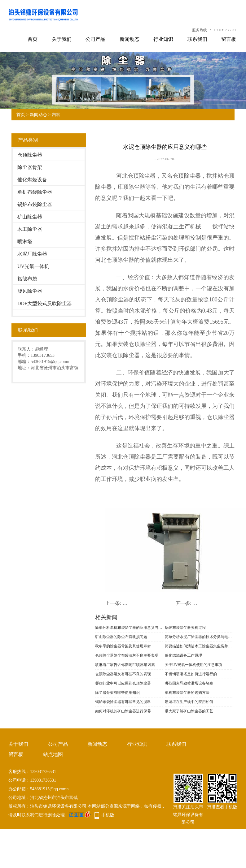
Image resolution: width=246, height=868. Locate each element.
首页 (33, 39)
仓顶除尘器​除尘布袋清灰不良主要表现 (127, 655)
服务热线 (200, 30)
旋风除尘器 (30, 291)
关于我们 (62, 39)
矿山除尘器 (30, 217)
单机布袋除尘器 (35, 192)
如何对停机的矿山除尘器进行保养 (123, 711)
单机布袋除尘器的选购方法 (187, 693)
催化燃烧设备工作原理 (183, 655)
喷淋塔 (25, 242)
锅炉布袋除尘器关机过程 (185, 628)
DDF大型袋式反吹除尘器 (45, 303)
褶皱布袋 (27, 279)
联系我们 (197, 39)
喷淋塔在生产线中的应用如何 (189, 702)
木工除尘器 (30, 229)
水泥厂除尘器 (32, 254)
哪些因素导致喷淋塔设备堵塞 (189, 683)
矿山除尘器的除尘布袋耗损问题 (121, 637)
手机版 (108, 815)
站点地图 (53, 754)
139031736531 (225, 30)
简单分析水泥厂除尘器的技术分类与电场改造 (199, 637)
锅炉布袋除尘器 (35, 204)
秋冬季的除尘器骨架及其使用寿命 (123, 646)
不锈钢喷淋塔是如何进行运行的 (191, 674)
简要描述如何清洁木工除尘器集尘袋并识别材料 (199, 646)
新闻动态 (130, 39)
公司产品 (95, 39)
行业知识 (163, 39)
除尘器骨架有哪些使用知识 (117, 693)
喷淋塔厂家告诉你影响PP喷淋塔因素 (125, 665)
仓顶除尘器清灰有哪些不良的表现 (123, 674)
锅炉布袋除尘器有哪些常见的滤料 (123, 702)
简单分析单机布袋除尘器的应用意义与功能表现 (129, 628)
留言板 (229, 39)
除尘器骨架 (30, 167)
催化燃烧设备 (32, 180)
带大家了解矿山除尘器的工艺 (189, 711)
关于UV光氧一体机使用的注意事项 (193, 665)
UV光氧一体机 (33, 266)
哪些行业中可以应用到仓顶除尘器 (123, 683)
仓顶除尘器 (30, 155)
